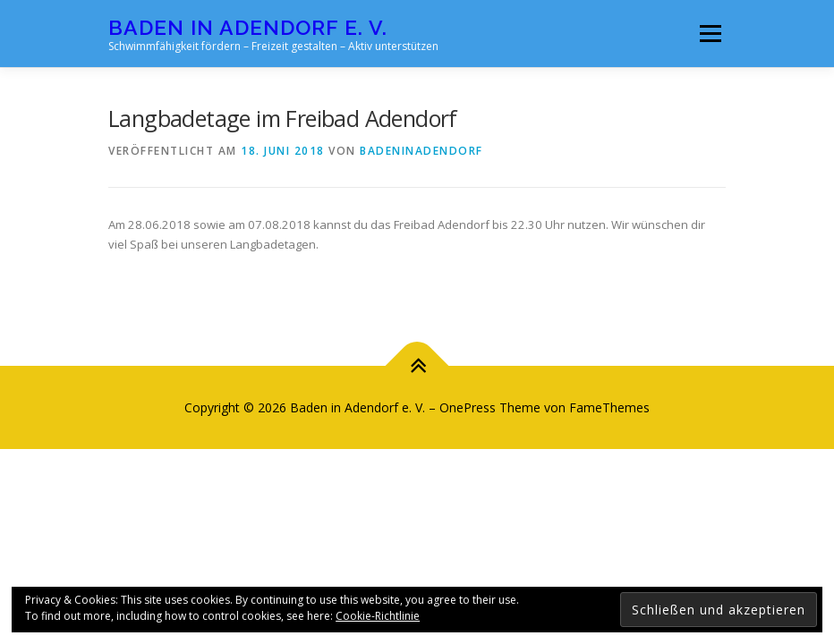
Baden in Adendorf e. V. (248, 27)
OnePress (468, 407)
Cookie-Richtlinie (378, 616)
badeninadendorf (421, 151)
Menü (710, 33)
